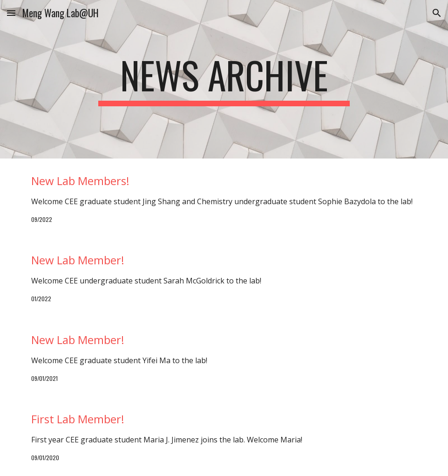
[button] (11, 13)
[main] (224, 79)
